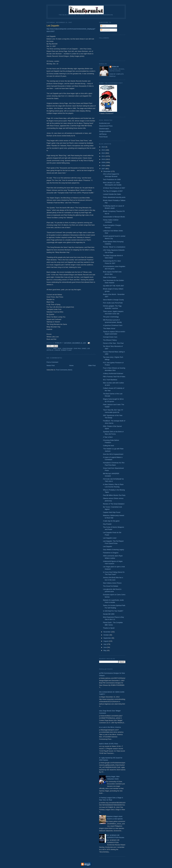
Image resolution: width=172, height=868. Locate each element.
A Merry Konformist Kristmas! (113, 373)
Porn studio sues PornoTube (113, 303)
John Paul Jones (80, 349)
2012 (103, 153)
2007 (103, 169)
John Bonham (67, 349)
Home (71, 365)
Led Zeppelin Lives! (110, 538)
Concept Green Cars (110, 337)
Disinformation (104, 129)
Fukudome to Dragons (111, 553)
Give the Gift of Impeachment (113, 454)
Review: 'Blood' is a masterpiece (114, 247)
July (105, 644)
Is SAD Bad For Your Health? (113, 611)
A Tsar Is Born (108, 437)
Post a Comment (52, 362)
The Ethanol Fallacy (110, 340)
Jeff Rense (103, 134)
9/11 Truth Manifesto (110, 380)
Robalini (115, 67)
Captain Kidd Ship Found (112, 512)
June (105, 647)
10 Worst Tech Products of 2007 (114, 188)
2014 (103, 147)
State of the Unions (110, 277)
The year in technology (111, 317)
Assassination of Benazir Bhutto (114, 217)
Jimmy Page (57, 349)
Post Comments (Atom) (64, 370)
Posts (103, 26)
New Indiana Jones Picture (112, 583)
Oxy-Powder (107, 524)
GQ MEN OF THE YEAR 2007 (113, 286)
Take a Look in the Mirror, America (109, 727)
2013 (103, 150)
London (57, 350)
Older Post (92, 365)
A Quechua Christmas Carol (113, 325)
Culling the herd (108, 446)
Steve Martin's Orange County (113, 300)
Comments (105, 30)
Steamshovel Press (106, 126)
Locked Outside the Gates (112, 194)
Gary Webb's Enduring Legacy (113, 550)
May (105, 650)
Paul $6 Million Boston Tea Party (114, 495)
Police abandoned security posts (114, 197)
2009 (103, 162)
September (107, 638)
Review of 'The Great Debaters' (114, 504)
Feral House (103, 137)
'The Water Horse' (109, 328)
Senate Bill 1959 (109, 614)
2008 (103, 166)
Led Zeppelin (107, 546)
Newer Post (51, 365)
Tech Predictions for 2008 (112, 179)
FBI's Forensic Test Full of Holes (114, 377)
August (106, 641)
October (106, 635)
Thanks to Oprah (109, 628)
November (107, 632)
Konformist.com (105, 123)
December (107, 171)
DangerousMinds (105, 131)
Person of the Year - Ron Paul (113, 343)
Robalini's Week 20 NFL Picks (108, 744)
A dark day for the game (111, 521)
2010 (103, 159)
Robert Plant (66, 350)
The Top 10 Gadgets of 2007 (113, 191)
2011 (103, 156)
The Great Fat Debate (110, 586)
